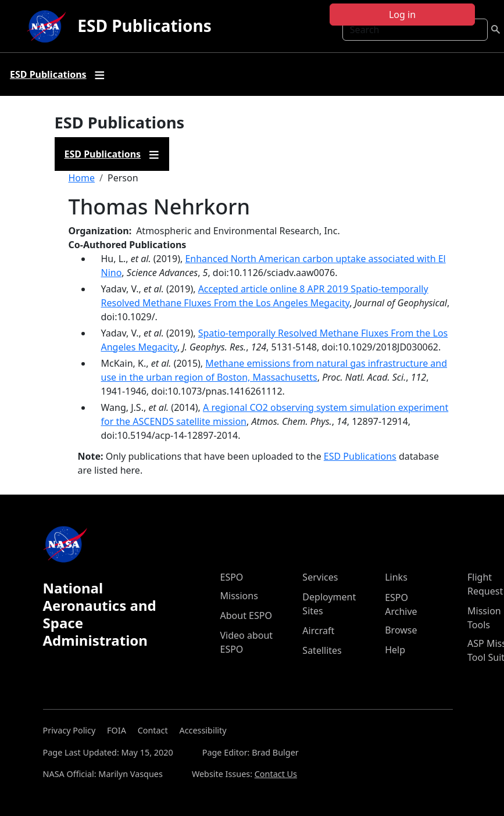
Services (320, 577)
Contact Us (276, 774)
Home (82, 178)
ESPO (232, 577)
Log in (402, 15)
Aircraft (318, 631)
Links (396, 577)
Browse (401, 630)
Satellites (322, 650)
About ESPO (246, 615)
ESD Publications (144, 26)
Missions (239, 596)
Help (395, 650)
